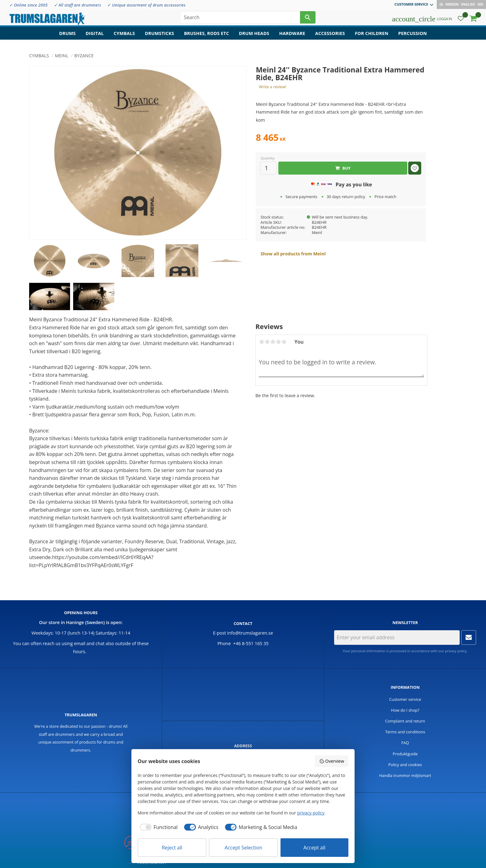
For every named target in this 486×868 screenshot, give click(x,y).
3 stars (273, 342)
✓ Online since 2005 (29, 5)
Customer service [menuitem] (411, 4)
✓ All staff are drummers (78, 5)
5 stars (284, 342)
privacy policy (456, 651)
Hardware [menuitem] (292, 36)
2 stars (267, 342)
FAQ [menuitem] (405, 743)
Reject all (172, 848)
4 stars (278, 342)
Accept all (314, 848)
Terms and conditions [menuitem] (405, 732)
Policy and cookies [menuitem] (405, 765)
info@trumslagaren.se (250, 633)
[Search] (308, 19)
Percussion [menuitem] (413, 36)
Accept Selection (244, 848)
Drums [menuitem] (68, 36)
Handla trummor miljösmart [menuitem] (405, 775)
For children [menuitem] (372, 36)
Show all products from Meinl (293, 254)
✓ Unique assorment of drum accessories (146, 5)
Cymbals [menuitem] (124, 36)
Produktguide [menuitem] (405, 754)
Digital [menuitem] (95, 36)
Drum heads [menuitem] (254, 36)
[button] (461, 20)
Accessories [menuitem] (330, 36)
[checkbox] (158, 827)
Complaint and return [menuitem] (405, 721)
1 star (262, 342)
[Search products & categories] (240, 19)
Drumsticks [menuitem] (159, 36)
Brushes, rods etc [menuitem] (207, 36)
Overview (332, 761)
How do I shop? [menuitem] (405, 710)
